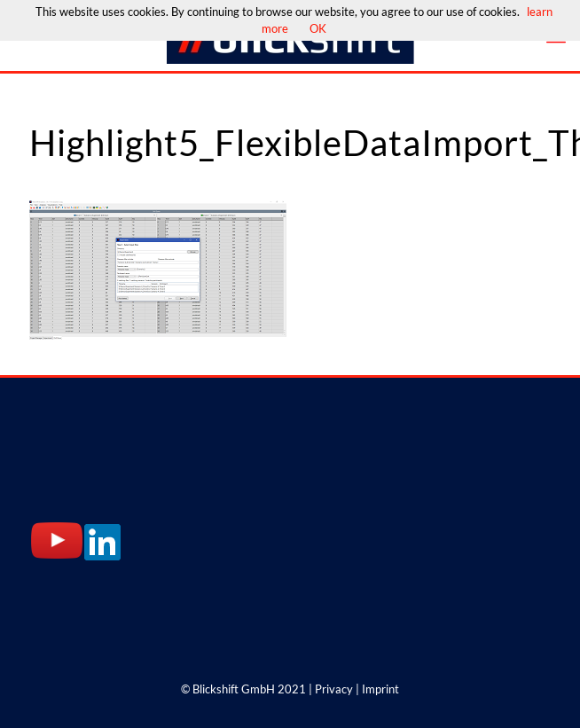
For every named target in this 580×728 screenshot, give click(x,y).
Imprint (380, 689)
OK (318, 28)
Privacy (334, 689)
